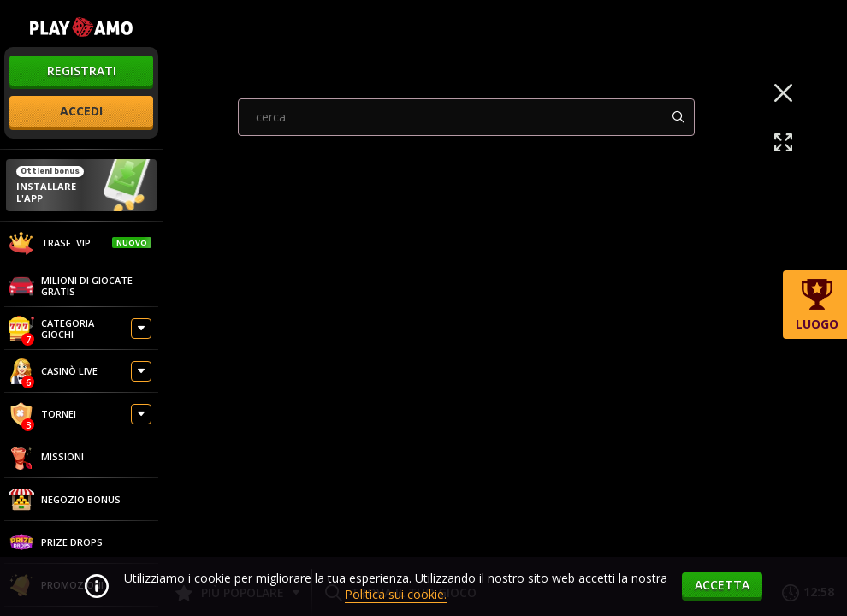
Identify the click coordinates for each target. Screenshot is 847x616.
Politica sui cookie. (396, 594)
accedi (81, 111)
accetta (722, 585)
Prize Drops (56, 542)
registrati (82, 71)
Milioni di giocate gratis (71, 286)
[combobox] (466, 285)
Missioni (46, 457)
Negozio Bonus (65, 500)
